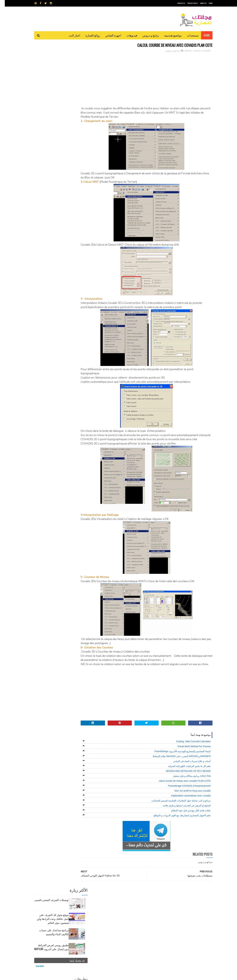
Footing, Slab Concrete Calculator (189, 750)
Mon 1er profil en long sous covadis (188, 799)
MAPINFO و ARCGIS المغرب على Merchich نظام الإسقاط (177, 765)
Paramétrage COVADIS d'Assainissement (185, 794)
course (192, 51)
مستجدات (188, 35)
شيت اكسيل (129, 912)
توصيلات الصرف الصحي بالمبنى (47, 58)
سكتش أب (141, 912)
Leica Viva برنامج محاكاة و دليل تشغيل (187, 784)
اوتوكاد (143, 906)
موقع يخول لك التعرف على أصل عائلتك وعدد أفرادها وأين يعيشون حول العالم (48, 77)
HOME (206, 3)
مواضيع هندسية (168, 35)
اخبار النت (70, 35)
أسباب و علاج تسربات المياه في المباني (187, 770)
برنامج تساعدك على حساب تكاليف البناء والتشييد (49, 90)
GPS (143, 900)
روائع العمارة (88, 35)
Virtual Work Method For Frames (189, 755)
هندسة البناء (125, 918)
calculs (183, 51)
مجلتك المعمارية (189, 976)
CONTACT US (176, 3)
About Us (198, 3)
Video (125, 900)
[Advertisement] (148, 78)
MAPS (135, 900)
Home (202, 35)
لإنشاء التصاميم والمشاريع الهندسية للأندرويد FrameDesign (178, 760)
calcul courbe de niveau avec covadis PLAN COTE (180, 789)
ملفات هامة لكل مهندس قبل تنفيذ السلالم (186, 819)
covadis (202, 51)
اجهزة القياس (108, 35)
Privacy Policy (188, 3)
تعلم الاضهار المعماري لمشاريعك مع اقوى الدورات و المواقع (177, 824)
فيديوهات (127, 35)
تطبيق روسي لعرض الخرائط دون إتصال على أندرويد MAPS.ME (47, 105)
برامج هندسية (131, 906)
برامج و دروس (146, 35)
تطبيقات (119, 906)
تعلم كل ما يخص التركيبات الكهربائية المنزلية (185, 775)
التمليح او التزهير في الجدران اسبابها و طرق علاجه (182, 814)
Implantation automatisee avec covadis (186, 804)
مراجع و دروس (168, 51)
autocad (113, 900)
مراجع (118, 912)
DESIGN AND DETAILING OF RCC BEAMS (184, 780)
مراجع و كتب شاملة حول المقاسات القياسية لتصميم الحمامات (176, 809)
